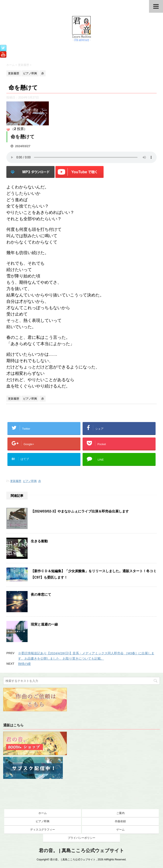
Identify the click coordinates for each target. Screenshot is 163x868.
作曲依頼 (120, 821)
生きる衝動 (39, 541)
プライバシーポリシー (81, 838)
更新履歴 (16, 481)
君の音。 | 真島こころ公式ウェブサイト (81, 851)
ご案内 (120, 813)
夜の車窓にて (41, 595)
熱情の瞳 (24, 664)
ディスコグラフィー (43, 830)
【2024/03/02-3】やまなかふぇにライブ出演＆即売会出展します (80, 511)
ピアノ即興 (30, 481)
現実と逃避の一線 (44, 624)
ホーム (43, 813)
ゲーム (120, 830)
